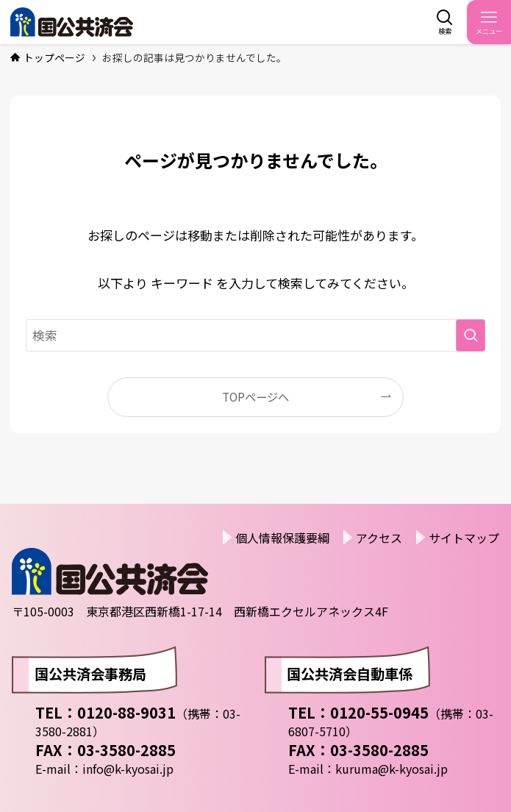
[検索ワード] (256, 335)
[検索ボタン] (445, 22)
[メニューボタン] (489, 22)
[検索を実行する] (471, 335)
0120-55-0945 (379, 712)
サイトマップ (464, 538)
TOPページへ (255, 396)
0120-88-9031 (126, 712)
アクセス (379, 538)
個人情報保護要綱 (282, 538)
